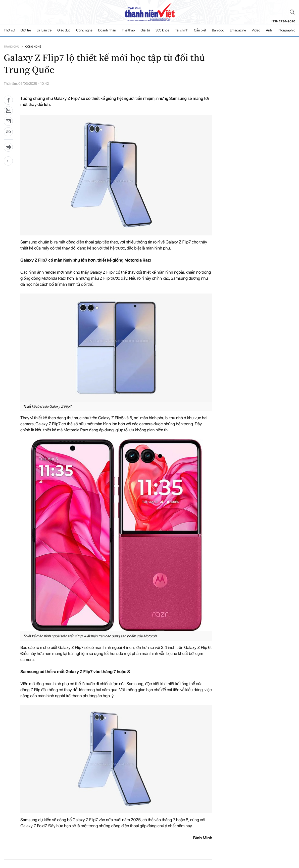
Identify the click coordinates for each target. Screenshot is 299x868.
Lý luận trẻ (44, 30)
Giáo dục (64, 30)
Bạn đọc (218, 30)
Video (256, 30)
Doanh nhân (107, 30)
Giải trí (145, 30)
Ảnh (269, 30)
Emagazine (238, 30)
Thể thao (128, 30)
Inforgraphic (286, 30)
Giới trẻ (26, 30)
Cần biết (200, 30)
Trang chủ (11, 47)
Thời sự (9, 30)
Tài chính (182, 30)
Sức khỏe (162, 30)
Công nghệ (84, 30)
